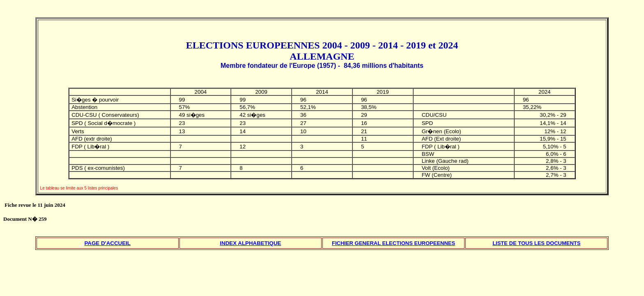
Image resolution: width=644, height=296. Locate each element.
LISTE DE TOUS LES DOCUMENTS (536, 243)
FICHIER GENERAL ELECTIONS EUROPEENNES (393, 243)
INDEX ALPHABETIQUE (250, 243)
